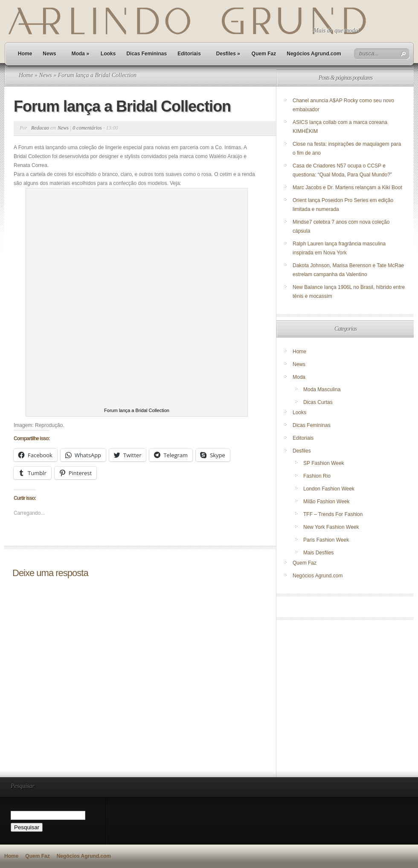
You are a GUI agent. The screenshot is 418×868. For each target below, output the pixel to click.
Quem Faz (264, 54)
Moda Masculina (322, 389)
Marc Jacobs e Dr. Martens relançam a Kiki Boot (347, 187)
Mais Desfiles (318, 553)
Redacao (40, 128)
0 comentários (87, 128)
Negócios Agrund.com (314, 54)
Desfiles (228, 54)
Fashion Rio (317, 476)
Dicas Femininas (147, 54)
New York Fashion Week (331, 527)
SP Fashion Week (324, 463)
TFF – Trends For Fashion (333, 514)
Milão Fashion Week (327, 502)
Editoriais (189, 54)
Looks (108, 54)
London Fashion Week (329, 489)
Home (25, 54)
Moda (80, 54)
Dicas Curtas (318, 402)
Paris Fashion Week (326, 540)
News (49, 54)
